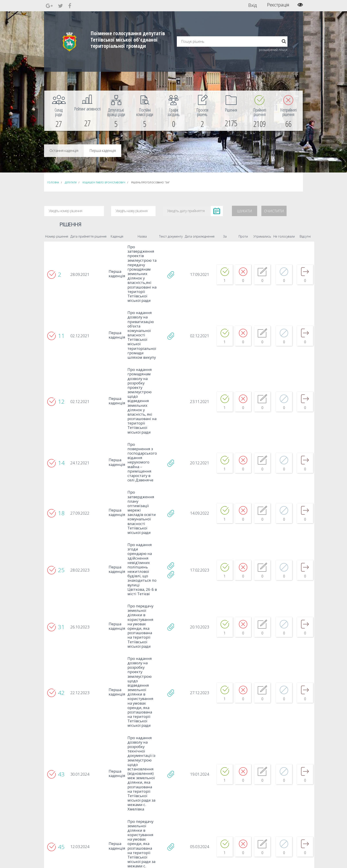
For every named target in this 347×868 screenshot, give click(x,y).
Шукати (245, 211)
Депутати (71, 182)
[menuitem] (59, 111)
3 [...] (155, 775)
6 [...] (167, 775)
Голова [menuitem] (106, 805)
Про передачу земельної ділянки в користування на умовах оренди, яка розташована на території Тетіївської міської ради (134, 561)
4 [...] (159, 775)
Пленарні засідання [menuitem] (114, 825)
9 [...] (180, 775)
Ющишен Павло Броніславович (104, 182)
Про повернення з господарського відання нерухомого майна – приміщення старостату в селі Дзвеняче (136, 425)
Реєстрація (278, 5)
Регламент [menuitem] (108, 829)
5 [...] (163, 775)
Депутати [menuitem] (107, 813)
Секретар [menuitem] (107, 809)
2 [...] (151, 775)
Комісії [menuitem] (106, 817)
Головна (53, 182)
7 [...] (172, 775)
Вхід (253, 5)
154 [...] (199, 775)
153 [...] (190, 775)
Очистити (274, 211)
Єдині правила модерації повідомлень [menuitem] (173, 807)
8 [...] (176, 775)
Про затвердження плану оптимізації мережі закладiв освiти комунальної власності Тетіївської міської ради (136, 467)
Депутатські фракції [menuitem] (114, 821)
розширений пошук (273, 50)
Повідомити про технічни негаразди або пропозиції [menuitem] (180, 819)
